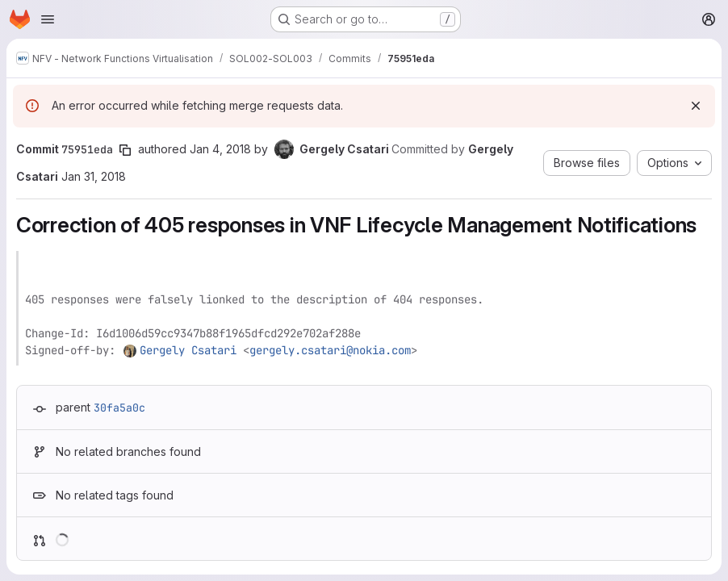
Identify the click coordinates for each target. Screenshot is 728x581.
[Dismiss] (696, 106)
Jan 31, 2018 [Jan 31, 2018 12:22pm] (94, 176)
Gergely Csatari (188, 350)
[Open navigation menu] (48, 19)
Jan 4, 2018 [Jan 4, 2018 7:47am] (220, 149)
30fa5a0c (119, 408)
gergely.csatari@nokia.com (330, 350)
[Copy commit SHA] (125, 150)
